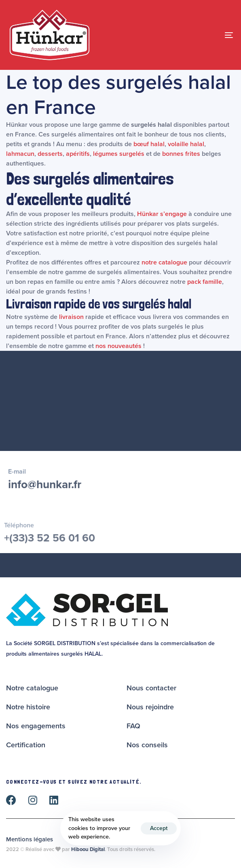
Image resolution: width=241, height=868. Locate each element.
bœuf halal (149, 144)
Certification (26, 745)
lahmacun (20, 154)
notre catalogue (164, 262)
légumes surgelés (119, 154)
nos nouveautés (118, 346)
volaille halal (186, 144)
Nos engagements (36, 726)
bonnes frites (181, 154)
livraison (71, 317)
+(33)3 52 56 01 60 (50, 542)
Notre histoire (28, 707)
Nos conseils (147, 745)
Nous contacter (151, 688)
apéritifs (78, 154)
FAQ (133, 726)
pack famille (205, 282)
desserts (50, 154)
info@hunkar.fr (45, 487)
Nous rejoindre (150, 707)
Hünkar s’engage (162, 214)
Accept (159, 828)
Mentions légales (30, 839)
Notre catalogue (32, 688)
